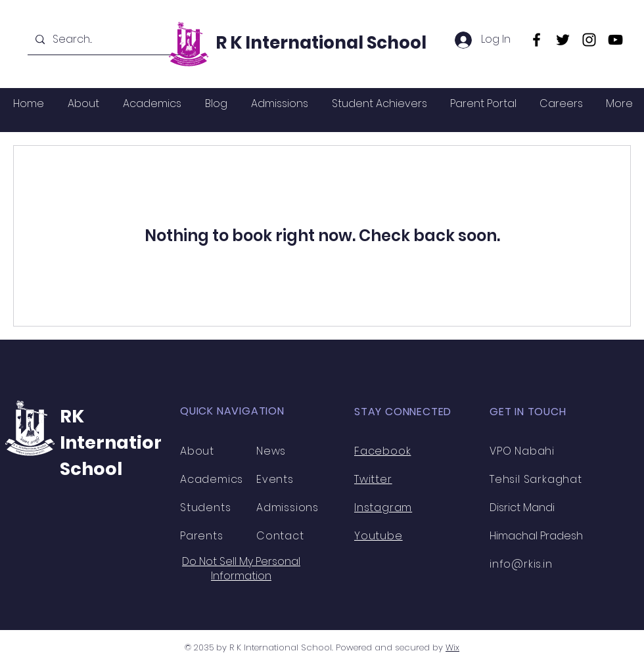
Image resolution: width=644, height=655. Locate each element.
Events (275, 479)
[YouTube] (615, 40)
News (271, 451)
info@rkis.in (521, 564)
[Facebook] (537, 40)
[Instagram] (589, 40)
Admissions (287, 508)
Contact (280, 536)
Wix (452, 647)
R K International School (321, 43)
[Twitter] (563, 40)
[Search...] (106, 40)
